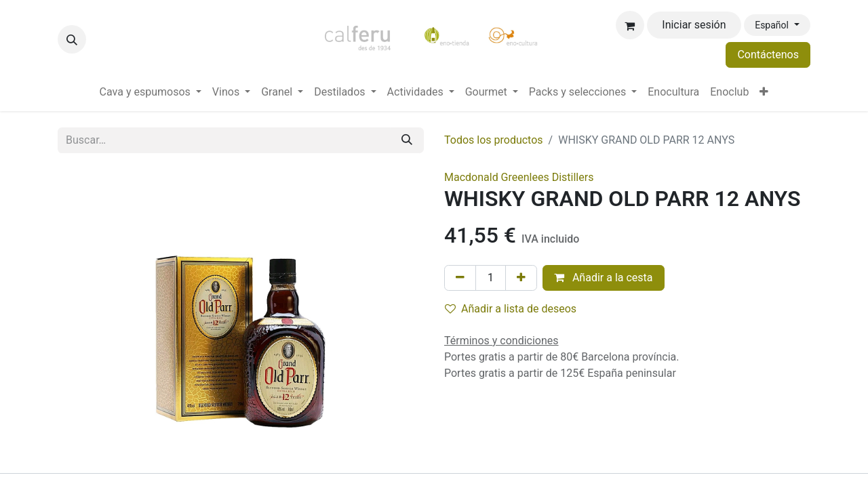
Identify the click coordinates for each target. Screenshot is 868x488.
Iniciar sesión (694, 25)
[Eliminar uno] (460, 278)
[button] (72, 39)
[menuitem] (151, 92)
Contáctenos (768, 55)
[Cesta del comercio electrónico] (630, 25)
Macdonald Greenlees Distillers (519, 177)
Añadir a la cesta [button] (604, 278)
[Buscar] (407, 140)
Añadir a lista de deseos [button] (511, 309)
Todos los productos (494, 140)
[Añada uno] (521, 278)
